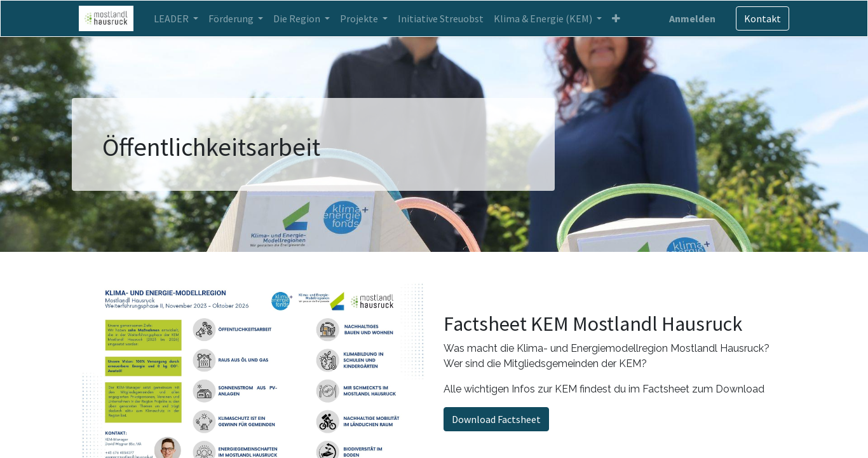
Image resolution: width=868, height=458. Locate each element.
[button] (619, 18)
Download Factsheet (496, 419)
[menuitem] (443, 18)
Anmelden (690, 18)
